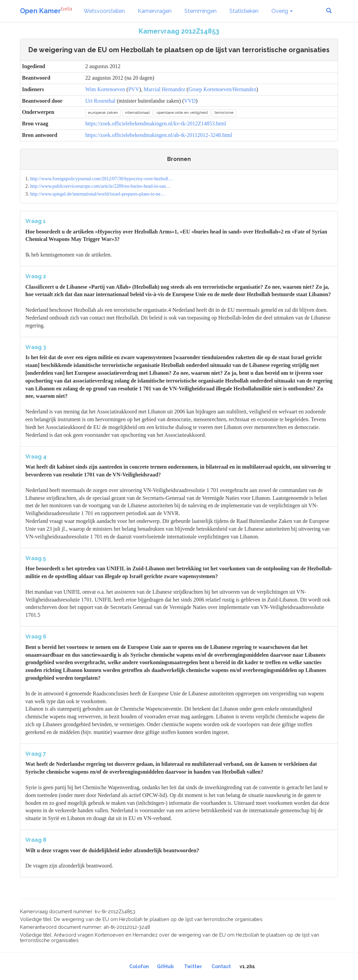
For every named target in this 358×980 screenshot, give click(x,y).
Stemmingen (200, 11)
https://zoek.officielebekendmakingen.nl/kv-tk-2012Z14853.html (156, 124)
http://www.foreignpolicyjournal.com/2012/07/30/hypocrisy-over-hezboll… (102, 179)
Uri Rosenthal (100, 101)
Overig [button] (282, 11)
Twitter (193, 966)
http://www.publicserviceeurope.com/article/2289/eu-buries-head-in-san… (100, 186)
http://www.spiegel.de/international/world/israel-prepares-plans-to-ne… (98, 194)
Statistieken (244, 11)
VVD (190, 101)
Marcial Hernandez (165, 89)
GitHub (165, 966)
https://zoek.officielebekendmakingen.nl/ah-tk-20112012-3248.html (159, 135)
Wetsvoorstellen (104, 11)
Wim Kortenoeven (105, 89)
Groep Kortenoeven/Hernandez (222, 89)
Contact (221, 966)
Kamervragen (155, 11)
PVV (134, 89)
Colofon (139, 966)
